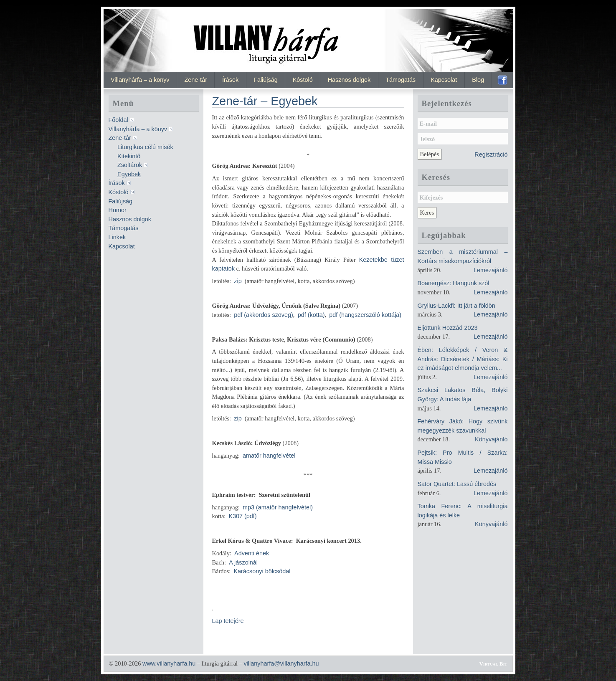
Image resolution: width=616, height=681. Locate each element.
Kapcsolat (444, 80)
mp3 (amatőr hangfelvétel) (278, 507)
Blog (478, 80)
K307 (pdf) (242, 516)
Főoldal (118, 120)
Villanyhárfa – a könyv (140, 80)
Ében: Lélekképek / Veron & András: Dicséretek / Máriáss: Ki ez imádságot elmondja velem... (463, 359)
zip (238, 281)
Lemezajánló (491, 270)
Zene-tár (196, 80)
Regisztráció (491, 154)
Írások (230, 80)
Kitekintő (129, 156)
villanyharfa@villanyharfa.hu (281, 663)
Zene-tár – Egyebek (265, 101)
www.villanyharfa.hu (169, 663)
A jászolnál (243, 562)
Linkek (117, 237)
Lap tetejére (228, 621)
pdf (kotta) (311, 315)
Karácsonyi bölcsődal (262, 571)
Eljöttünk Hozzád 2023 (448, 328)
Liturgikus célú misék (145, 147)
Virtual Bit (493, 664)
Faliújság (266, 80)
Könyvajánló (491, 439)
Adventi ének (252, 553)
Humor (118, 210)
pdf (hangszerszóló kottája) (365, 315)
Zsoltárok (130, 165)
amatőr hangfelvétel (269, 456)
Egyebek (129, 174)
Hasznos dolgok (349, 80)
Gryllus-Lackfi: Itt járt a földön (456, 306)
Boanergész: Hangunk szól (454, 283)
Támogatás (401, 80)
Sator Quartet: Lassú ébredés (457, 484)
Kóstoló (303, 80)
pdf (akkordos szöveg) (264, 315)
